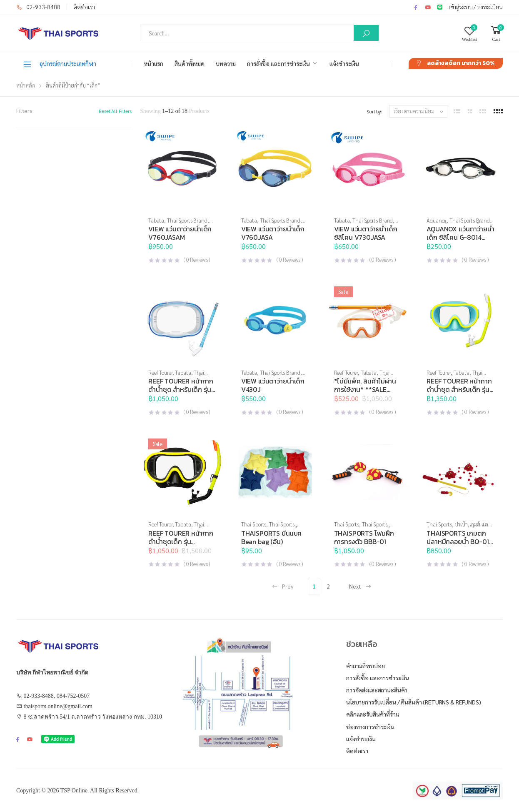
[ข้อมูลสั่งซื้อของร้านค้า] (418, 111)
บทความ (226, 63)
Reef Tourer (160, 372)
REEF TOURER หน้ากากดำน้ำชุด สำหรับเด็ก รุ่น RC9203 (459, 389)
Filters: (25, 110)
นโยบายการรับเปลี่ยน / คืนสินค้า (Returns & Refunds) (414, 702)
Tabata (156, 220)
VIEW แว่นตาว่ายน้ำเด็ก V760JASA (273, 233)
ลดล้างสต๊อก (461, 63)
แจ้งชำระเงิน (344, 63)
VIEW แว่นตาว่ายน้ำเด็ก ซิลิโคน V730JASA (366, 233)
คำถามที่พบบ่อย (366, 666)
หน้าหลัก (26, 85)
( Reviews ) (197, 259)
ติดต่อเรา (84, 7)
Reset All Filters (115, 111)
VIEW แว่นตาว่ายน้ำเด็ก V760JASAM (180, 233)
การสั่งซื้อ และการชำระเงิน (278, 63)
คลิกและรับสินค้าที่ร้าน (373, 714)
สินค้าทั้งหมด (190, 63)
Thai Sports (254, 524)
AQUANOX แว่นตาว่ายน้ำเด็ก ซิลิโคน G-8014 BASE (460, 237)
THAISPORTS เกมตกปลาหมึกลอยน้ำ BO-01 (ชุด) (458, 541)
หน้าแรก (154, 63)
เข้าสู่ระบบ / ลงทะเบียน (476, 7)
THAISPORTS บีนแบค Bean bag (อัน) (271, 537)
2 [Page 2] (328, 586)
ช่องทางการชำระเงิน (370, 727)
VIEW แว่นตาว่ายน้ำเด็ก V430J (273, 385)
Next (360, 586)
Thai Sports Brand (187, 220)
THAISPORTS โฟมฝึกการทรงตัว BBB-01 (364, 537)
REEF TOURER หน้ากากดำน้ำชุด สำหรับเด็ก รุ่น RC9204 (181, 389)
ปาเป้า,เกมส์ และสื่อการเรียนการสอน (459, 528)
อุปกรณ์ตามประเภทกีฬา (59, 64)
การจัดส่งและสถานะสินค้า (377, 690)
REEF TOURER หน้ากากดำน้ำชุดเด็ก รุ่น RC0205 (181, 541)
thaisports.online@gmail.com (58, 706)
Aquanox (437, 220)
